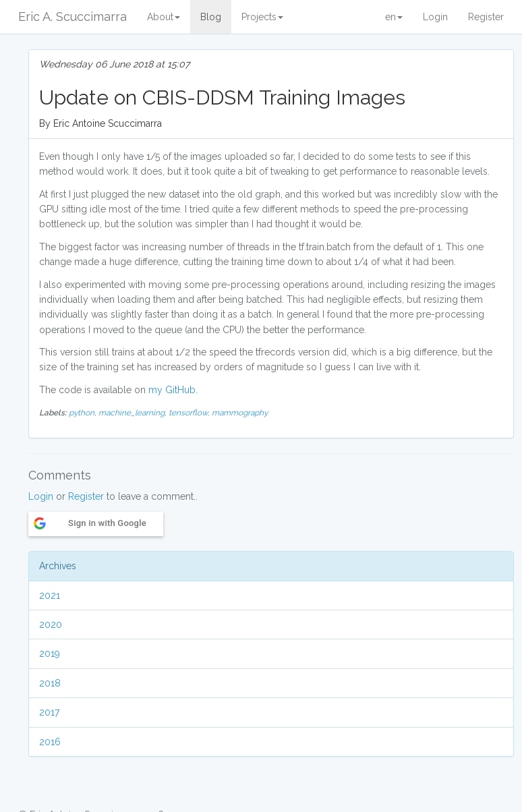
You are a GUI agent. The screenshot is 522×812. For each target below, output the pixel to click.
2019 (50, 654)
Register (486, 17)
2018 (50, 683)
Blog (211, 17)
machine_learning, (134, 413)
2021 (50, 596)
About (164, 17)
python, (84, 413)
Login (435, 17)
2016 (50, 742)
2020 (51, 625)
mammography (240, 413)
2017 (49, 712)
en (394, 17)
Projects (262, 17)
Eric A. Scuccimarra (72, 17)
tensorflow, (190, 413)
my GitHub (172, 390)
